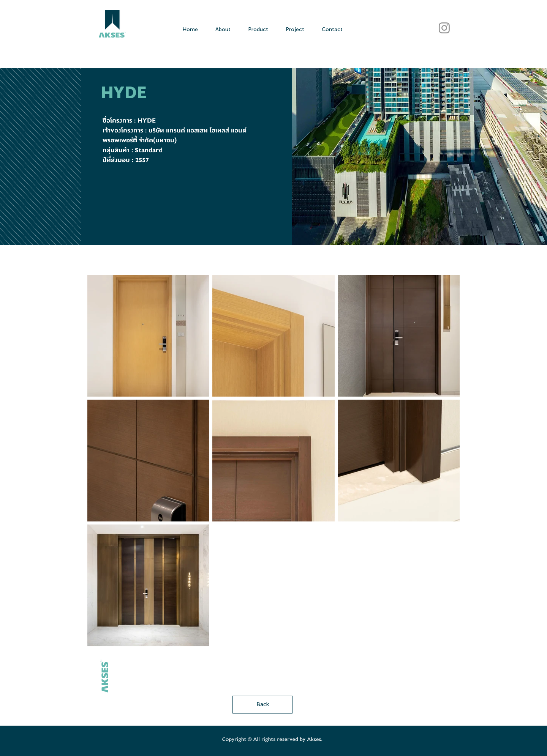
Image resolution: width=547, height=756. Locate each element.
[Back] (262, 705)
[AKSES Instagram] (444, 28)
